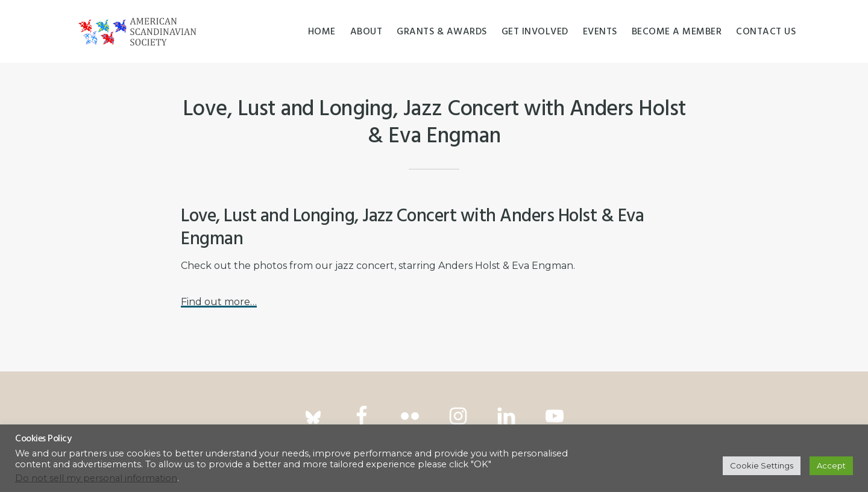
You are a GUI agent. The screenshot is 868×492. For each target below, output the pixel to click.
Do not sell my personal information (96, 478)
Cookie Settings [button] (762, 465)
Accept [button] (831, 465)
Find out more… (219, 302)
